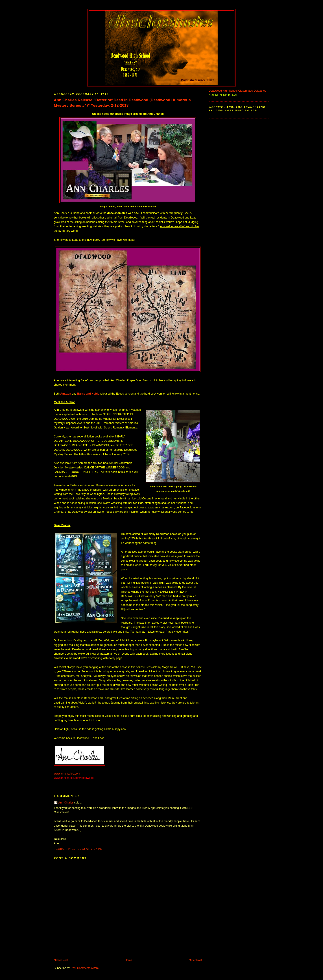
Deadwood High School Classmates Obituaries (237, 91)
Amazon (66, 394)
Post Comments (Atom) (85, 968)
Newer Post (61, 960)
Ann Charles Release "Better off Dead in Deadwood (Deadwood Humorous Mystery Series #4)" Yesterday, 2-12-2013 (122, 103)
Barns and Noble (88, 394)
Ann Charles (66, 803)
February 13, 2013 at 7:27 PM (78, 849)
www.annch (61, 774)
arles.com (74, 774)
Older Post (195, 960)
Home (128, 960)
